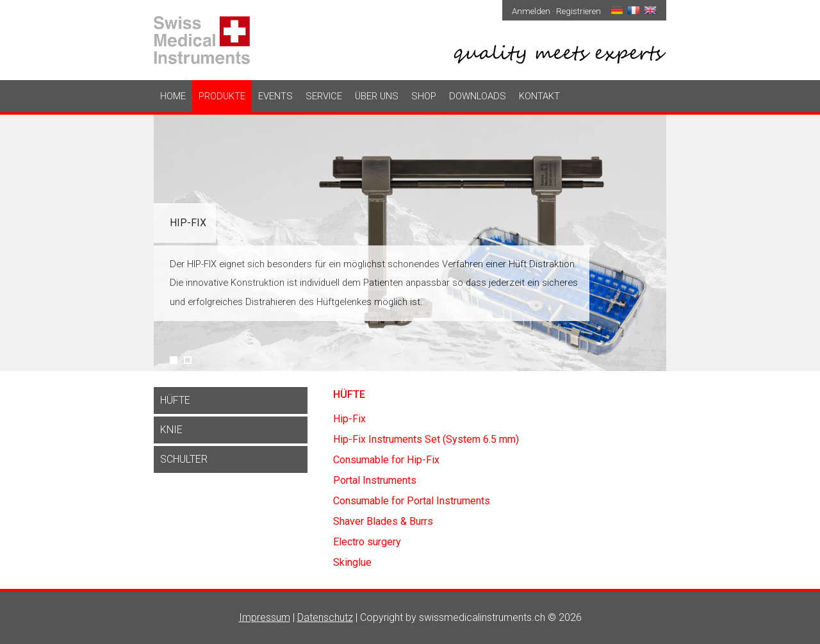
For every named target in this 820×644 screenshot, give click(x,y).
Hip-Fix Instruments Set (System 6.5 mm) (426, 439)
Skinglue (352, 562)
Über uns (377, 96)
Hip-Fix (188, 223)
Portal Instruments (375, 480)
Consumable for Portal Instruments (412, 501)
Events (275, 96)
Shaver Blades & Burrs (383, 521)
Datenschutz (325, 617)
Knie (171, 430)
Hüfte (175, 400)
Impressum (265, 617)
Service (324, 96)
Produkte (222, 96)
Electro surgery (367, 542)
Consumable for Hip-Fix (386, 460)
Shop (424, 96)
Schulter (184, 459)
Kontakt (539, 96)
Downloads (478, 96)
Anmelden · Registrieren (556, 11)
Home (173, 96)
